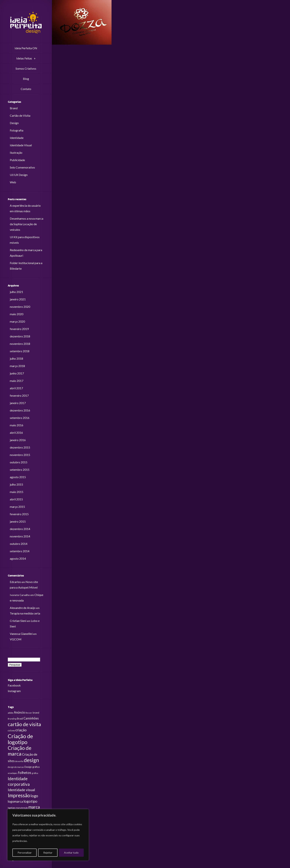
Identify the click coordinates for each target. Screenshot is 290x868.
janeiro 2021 (18, 299)
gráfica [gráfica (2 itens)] (35, 773)
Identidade (17, 138)
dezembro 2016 (20, 410)
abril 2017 (16, 388)
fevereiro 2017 (19, 395)
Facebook (14, 685)
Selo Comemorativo (22, 167)
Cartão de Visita (20, 115)
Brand (14, 108)
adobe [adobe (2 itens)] (11, 713)
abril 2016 (16, 433)
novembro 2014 (20, 536)
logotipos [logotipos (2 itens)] (12, 808)
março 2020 (17, 321)
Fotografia (17, 130)
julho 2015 (16, 484)
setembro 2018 (20, 351)
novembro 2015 (20, 455)
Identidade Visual (21, 145)
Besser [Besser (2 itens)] (29, 713)
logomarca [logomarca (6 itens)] (15, 801)
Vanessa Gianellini (21, 634)
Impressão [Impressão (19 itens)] (19, 795)
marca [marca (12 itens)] (34, 807)
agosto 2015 (18, 477)
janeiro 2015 (18, 521)
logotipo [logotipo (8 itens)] (30, 801)
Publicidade (17, 160)
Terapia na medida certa (25, 613)
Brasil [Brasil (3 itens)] (20, 719)
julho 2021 (16, 292)
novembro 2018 (20, 344)
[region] (48, 835)
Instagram (14, 691)
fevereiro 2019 (19, 329)
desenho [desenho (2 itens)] (19, 761)
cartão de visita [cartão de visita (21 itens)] (24, 724)
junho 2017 (17, 373)
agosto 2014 (18, 558)
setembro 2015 (20, 470)
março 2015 (17, 507)
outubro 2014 (19, 544)
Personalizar (25, 853)
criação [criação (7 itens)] (21, 730)
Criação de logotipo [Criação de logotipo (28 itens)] (20, 739)
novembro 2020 (20, 307)
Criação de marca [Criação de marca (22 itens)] (20, 751)
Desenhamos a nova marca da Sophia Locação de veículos (27, 224)
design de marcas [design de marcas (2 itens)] (16, 767)
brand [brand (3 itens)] (36, 713)
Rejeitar (48, 853)
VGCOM (16, 639)
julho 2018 (16, 358)
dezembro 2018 (20, 336)
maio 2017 (17, 381)
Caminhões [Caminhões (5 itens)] (31, 718)
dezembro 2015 (20, 447)
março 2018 (17, 366)
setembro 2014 (20, 551)
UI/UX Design (19, 175)
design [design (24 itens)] (31, 760)
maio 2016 (17, 425)
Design (14, 123)
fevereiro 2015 (19, 514)
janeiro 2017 (18, 403)
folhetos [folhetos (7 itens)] (25, 773)
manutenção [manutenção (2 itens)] (22, 808)
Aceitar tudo (71, 853)
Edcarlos (15, 582)
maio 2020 (17, 314)
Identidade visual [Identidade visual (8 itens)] (21, 790)
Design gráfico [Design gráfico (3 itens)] (32, 767)
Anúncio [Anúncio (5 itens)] (19, 712)
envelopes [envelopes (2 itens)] (13, 773)
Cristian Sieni (18, 621)
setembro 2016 (20, 418)
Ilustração (16, 153)
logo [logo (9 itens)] (34, 796)
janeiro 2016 (18, 440)
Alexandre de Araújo (23, 608)
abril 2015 (16, 499)
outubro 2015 (19, 462)
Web (13, 182)
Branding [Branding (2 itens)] (12, 719)
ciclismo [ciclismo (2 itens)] (11, 730)
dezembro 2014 (20, 529)
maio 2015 (17, 492)
